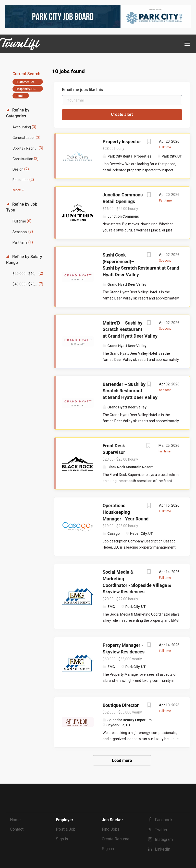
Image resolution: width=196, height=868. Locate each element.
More (17, 190)
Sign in (62, 839)
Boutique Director (121, 705)
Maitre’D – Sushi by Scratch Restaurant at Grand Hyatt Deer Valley (130, 329)
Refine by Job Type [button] (22, 207)
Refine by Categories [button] (18, 113)
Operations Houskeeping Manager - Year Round (126, 512)
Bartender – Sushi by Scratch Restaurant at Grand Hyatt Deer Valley (130, 391)
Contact (17, 829)
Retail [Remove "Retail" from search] (19, 96)
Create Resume (116, 839)
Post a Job (66, 829)
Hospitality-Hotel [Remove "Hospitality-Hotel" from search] (27, 89)
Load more (122, 760)
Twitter (161, 830)
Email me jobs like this (82, 90)
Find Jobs (111, 829)
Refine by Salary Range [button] (24, 260)
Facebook (164, 820)
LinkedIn (163, 849)
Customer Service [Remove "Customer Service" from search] (27, 82)
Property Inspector (122, 142)
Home (15, 820)
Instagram (164, 839)
